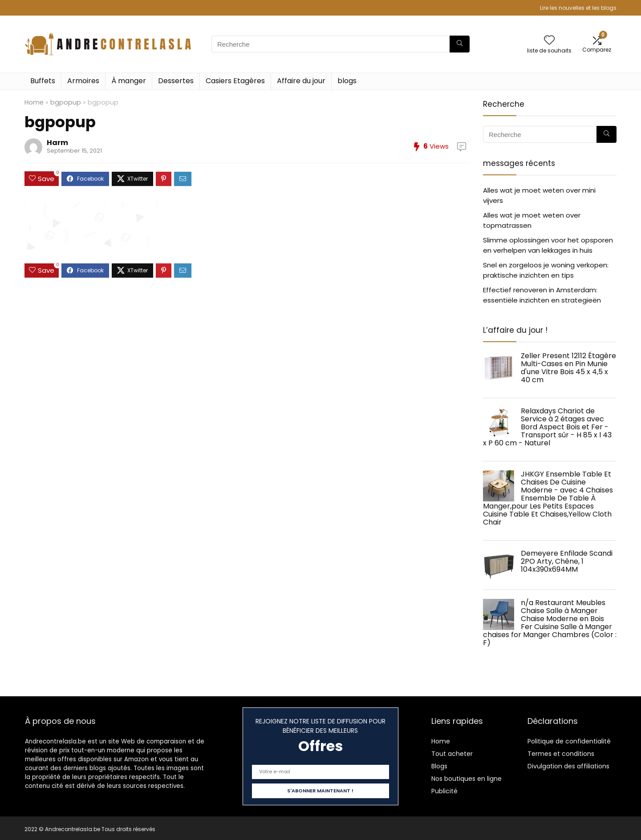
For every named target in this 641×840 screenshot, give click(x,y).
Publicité (444, 791)
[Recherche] (460, 44)
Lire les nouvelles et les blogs (578, 8)
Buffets (43, 81)
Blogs (439, 766)
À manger (129, 81)
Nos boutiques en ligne (467, 779)
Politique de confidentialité (569, 741)
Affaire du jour (301, 81)
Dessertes (176, 81)
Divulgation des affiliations (568, 766)
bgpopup (66, 102)
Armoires (83, 81)
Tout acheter (452, 754)
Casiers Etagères (235, 81)
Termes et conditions (561, 754)
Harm (57, 143)
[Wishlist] (549, 41)
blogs (347, 81)
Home (34, 102)
